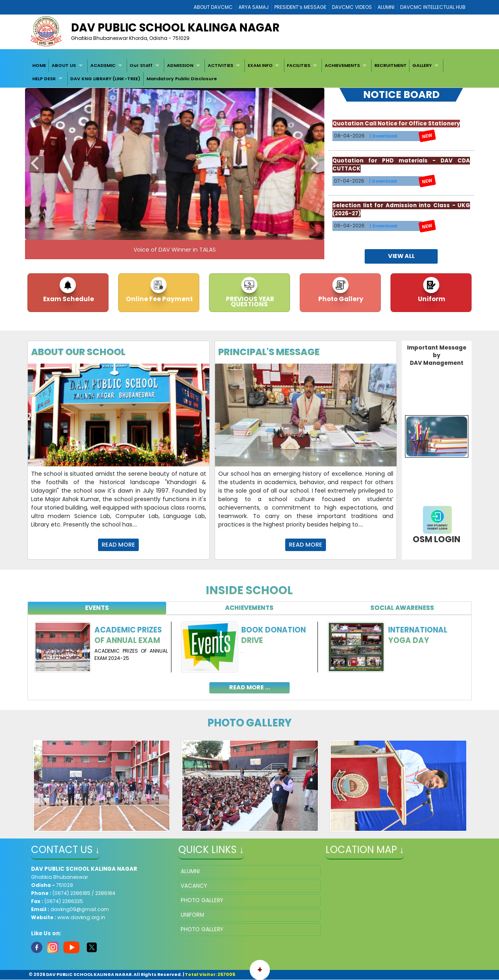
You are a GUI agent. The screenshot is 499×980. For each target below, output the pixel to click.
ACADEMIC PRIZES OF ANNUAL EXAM (128, 635)
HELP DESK (44, 79)
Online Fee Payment (159, 299)
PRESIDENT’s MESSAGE (300, 7)
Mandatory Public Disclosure (182, 79)
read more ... (249, 687)
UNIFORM (192, 915)
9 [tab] (217, 232)
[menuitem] (39, 66)
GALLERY (422, 65)
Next (315, 164)
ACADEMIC (103, 65)
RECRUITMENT (390, 65)
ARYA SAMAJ (254, 7)
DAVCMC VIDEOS (352, 7)
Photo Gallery (340, 299)
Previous (35, 164)
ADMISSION (180, 65)
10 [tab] (229, 232)
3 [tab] (144, 232)
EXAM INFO (260, 65)
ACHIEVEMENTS (342, 65)
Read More (118, 545)
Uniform (431, 299)
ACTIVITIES (220, 65)
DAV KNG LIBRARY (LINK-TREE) (105, 79)
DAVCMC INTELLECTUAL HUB (433, 7)
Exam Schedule (68, 299)
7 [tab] (193, 232)
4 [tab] (157, 232)
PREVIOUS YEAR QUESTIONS (249, 302)
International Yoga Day (418, 635)
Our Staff (141, 65)
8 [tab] (205, 232)
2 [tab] (132, 232)
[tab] (97, 608)
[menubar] (249, 72)
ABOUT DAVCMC (213, 7)
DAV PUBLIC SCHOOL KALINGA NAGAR (175, 28)
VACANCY (194, 886)
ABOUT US (64, 65)
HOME (39, 65)
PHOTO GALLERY (202, 900)
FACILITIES (299, 65)
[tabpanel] (249, 653)
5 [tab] (169, 232)
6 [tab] (181, 232)
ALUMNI (386, 7)
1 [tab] (120, 232)
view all (401, 256)
